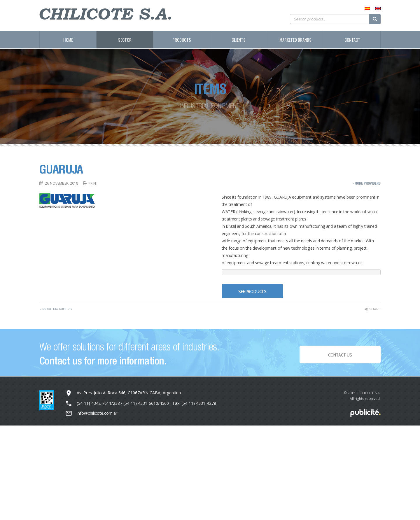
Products (182, 40)
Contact (352, 40)
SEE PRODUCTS (252, 291)
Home (68, 40)
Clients (239, 40)
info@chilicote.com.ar (97, 413)
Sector (125, 40)
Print (93, 183)
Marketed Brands (295, 40)
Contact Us (340, 357)
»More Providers (367, 183)
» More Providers (56, 309)
